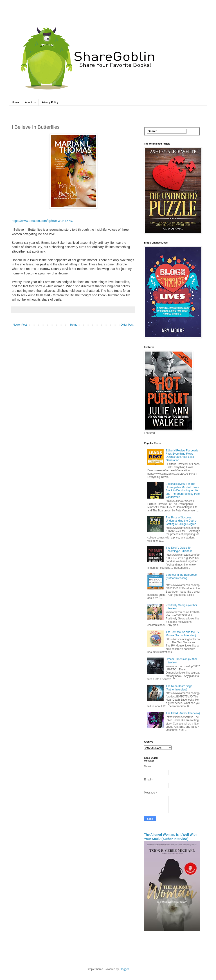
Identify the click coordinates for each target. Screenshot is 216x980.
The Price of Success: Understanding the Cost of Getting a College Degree (181, 521)
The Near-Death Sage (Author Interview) (179, 688)
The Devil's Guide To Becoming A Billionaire (179, 549)
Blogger (124, 969)
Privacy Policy (50, 102)
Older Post (127, 325)
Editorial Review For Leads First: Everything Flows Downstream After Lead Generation (182, 455)
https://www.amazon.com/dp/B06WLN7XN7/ (43, 221)
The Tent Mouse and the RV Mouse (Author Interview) (183, 634)
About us (30, 102)
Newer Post (20, 325)
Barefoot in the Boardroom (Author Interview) (182, 576)
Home (16, 102)
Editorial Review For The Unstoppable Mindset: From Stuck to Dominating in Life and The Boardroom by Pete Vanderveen (183, 490)
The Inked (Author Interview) (183, 713)
